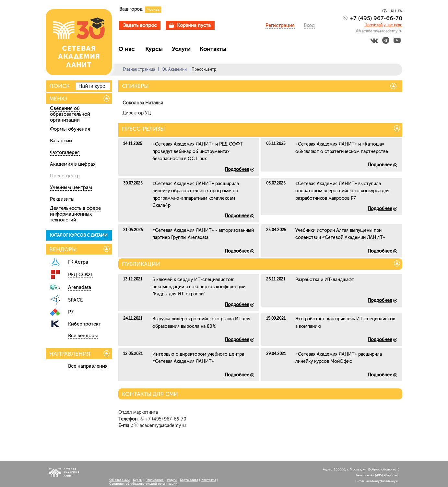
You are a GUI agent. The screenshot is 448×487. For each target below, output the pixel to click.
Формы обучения (70, 129)
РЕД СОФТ (80, 275)
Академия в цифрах (73, 164)
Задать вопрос (140, 25)
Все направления (88, 366)
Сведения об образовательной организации (70, 114)
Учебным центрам (71, 187)
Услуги (183, 49)
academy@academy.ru (382, 31)
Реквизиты (62, 199)
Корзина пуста (194, 25)
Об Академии (174, 69)
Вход (309, 25)
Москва (153, 10)
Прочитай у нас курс (383, 25)
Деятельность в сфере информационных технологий (75, 214)
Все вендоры (83, 336)
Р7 (71, 312)
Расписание (155, 480)
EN (400, 11)
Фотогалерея (65, 152)
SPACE (75, 300)
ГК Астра (78, 262)
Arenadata (80, 287)
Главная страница (139, 69)
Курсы (156, 49)
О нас (129, 49)
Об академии (119, 480)
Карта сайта (189, 480)
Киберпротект (84, 324)
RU (393, 11)
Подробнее (237, 169)
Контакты (215, 49)
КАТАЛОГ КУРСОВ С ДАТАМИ (79, 235)
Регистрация (280, 25)
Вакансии (61, 141)
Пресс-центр (65, 176)
